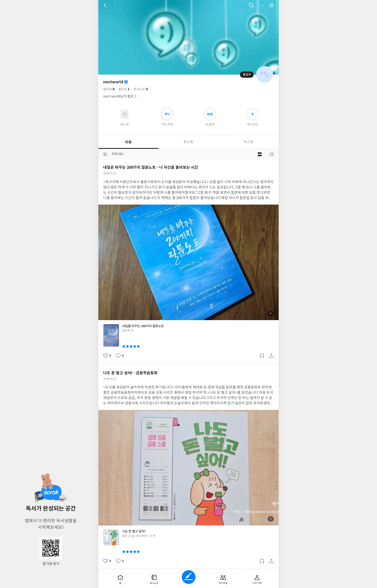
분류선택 (105, 154)
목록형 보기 (271, 154)
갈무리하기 (262, 356)
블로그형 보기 (260, 154)
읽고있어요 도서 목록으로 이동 (125, 114)
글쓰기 (189, 577)
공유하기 (271, 356)
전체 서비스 (271, 5)
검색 (251, 5)
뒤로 (106, 5)
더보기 (261, 5)
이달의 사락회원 (126, 82)
